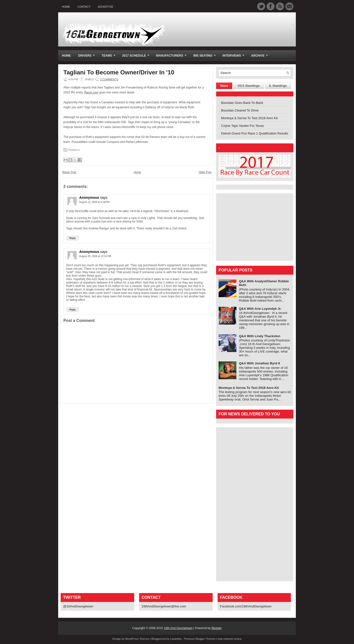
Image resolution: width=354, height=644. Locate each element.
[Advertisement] (250, 227)
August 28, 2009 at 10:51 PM (95, 256)
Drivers (88, 54)
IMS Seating (206, 54)
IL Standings (278, 86)
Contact (84, 7)
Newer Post (69, 172)
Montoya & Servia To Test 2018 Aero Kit (249, 118)
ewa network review (230, 639)
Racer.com (91, 92)
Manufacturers (173, 54)
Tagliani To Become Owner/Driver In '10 (119, 72)
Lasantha (176, 639)
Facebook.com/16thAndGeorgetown (246, 606)
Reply (73, 238)
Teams (110, 54)
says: (104, 198)
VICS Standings (248, 86)
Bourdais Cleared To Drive (240, 110)
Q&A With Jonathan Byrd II (259, 363)
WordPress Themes (137, 639)
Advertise (105, 7)
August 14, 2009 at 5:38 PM (94, 202)
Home (66, 7)
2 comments (109, 79)
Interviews (235, 54)
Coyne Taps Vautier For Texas (242, 126)
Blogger (216, 628)
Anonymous (89, 198)
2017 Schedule (137, 54)
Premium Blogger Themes (200, 639)
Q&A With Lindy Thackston (260, 336)
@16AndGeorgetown (78, 606)
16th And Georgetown (178, 628)
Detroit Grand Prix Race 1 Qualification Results (255, 133)
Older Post (205, 172)
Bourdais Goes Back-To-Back (242, 103)
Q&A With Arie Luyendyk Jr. (260, 309)
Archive (261, 54)
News (224, 86)
